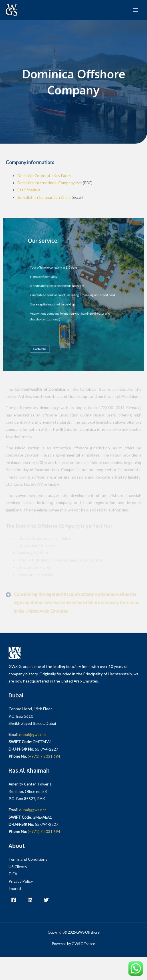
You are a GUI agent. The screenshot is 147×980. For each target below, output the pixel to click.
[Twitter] (46, 900)
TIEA (13, 874)
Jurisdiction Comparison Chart (44, 197)
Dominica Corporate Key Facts (44, 175)
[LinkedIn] (30, 900)
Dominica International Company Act (50, 183)
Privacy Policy (21, 881)
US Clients (18, 867)
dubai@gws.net (33, 734)
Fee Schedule (29, 190)
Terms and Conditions (28, 859)
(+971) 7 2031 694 (44, 756)
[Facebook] (14, 900)
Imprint (15, 888)
